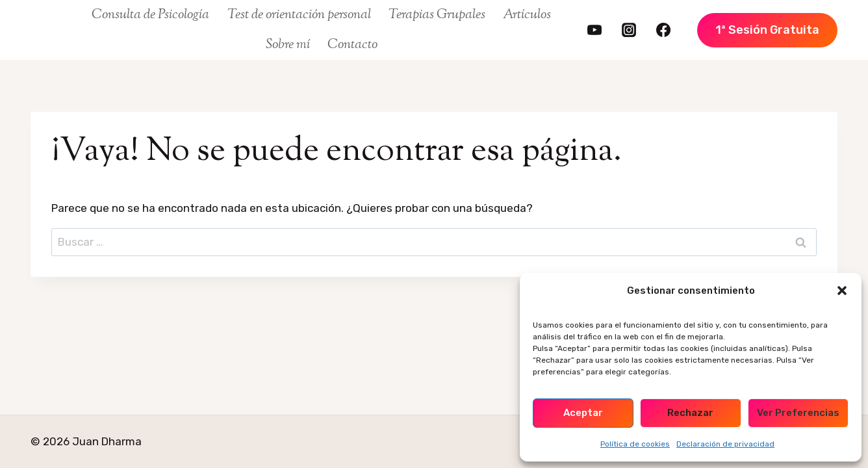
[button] (842, 291)
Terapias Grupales (437, 15)
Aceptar (583, 413)
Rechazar (690, 413)
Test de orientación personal (299, 15)
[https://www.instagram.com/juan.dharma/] (629, 30)
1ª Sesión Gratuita (767, 30)
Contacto (352, 45)
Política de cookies (635, 444)
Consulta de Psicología (150, 15)
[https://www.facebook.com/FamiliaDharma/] (663, 30)
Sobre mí (288, 45)
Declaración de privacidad (725, 444)
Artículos (527, 15)
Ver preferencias (798, 413)
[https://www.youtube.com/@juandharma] (594, 30)
